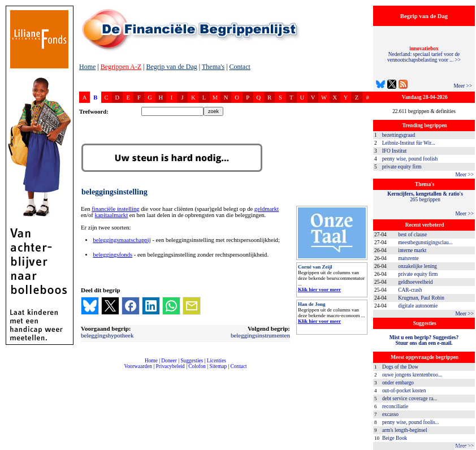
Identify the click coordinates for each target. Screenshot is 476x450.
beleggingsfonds (112, 255)
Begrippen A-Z (121, 67)
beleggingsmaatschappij (122, 240)
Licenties (217, 361)
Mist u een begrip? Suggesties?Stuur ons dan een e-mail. (424, 340)
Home (87, 67)
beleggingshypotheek (107, 335)
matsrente (408, 258)
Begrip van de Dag (171, 67)
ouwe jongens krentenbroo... (412, 375)
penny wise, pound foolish (410, 159)
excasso (390, 414)
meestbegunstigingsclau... (425, 243)
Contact (240, 67)
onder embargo (398, 383)
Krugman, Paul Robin (421, 298)
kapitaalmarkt (112, 215)
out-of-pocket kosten (404, 391)
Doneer (169, 361)
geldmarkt (267, 209)
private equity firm (402, 167)
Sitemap (218, 366)
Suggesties (192, 361)
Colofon (197, 366)
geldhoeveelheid (415, 282)
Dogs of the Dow (400, 367)
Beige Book (395, 438)
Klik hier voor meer (319, 289)
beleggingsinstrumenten (260, 335)
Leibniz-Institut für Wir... (409, 143)
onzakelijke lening (417, 266)
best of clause (412, 235)
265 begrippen (425, 197)
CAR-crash (410, 290)
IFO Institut (395, 151)
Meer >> (463, 86)
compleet (85, 371)
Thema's (213, 67)
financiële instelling (115, 209)
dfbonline (465, 447)
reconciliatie (395, 406)
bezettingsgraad (399, 135)
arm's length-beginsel (405, 430)
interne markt (412, 250)
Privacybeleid (170, 366)
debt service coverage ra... (410, 399)
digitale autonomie (418, 306)
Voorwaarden (138, 366)
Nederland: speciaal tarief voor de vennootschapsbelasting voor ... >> (424, 54)
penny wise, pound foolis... (411, 422)
